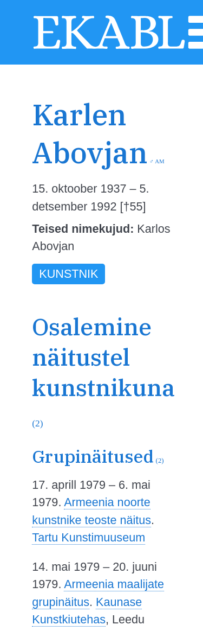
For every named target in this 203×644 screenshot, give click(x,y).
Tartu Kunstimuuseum (89, 537)
